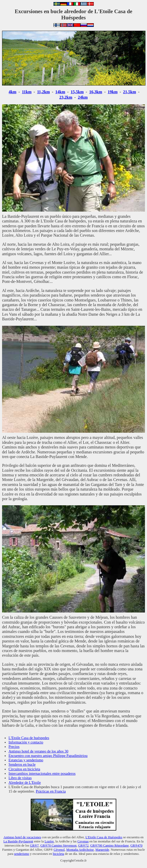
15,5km (77, 92)
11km (27, 92)
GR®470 (137, 846)
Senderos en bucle (22, 764)
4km (12, 92)
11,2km (43, 92)
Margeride (102, 850)
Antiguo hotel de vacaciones (22, 837)
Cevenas (83, 841)
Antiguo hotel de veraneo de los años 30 (38, 751)
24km (83, 97)
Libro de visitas (20, 778)
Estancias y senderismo (26, 760)
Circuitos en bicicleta (24, 769)
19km (113, 92)
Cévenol (59, 850)
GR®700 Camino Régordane (109, 846)
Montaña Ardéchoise (80, 850)
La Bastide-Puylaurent (18, 841)
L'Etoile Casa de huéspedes (29, 738)
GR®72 (83, 846)
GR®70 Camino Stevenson (58, 846)
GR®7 (34, 846)
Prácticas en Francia (51, 791)
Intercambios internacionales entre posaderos (42, 773)
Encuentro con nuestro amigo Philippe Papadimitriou (48, 756)
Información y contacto (26, 742)
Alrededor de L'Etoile (25, 782)
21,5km (129, 92)
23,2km (66, 97)
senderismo (22, 854)
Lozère (49, 841)
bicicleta (59, 854)
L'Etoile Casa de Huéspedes (104, 837)
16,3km (96, 92)
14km (60, 92)
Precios (14, 747)
